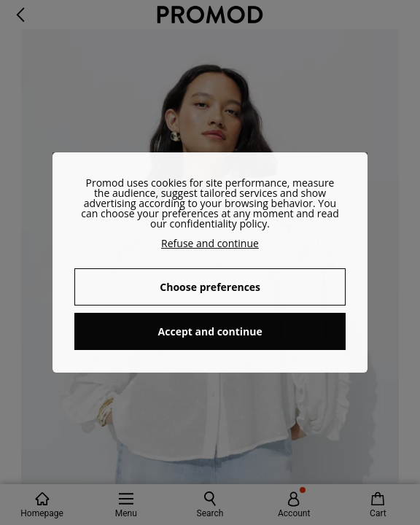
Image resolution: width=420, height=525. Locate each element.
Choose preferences (210, 287)
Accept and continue (210, 331)
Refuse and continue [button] (210, 243)
